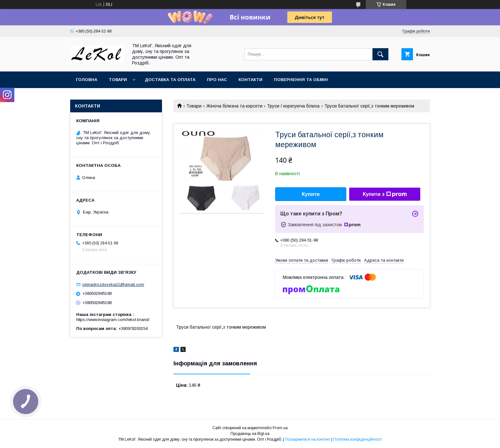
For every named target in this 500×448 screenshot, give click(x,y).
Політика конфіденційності (357, 439)
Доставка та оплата (170, 80)
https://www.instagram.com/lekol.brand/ (113, 320)
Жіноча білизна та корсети (234, 106)
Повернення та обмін (301, 80)
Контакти (250, 80)
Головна (87, 80)
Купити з (385, 194)
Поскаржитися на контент (308, 439)
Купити (311, 194)
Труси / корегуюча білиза (293, 106)
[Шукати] (380, 54)
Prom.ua (280, 428)
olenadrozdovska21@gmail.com (113, 284)
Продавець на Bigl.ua (250, 434)
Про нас (217, 80)
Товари (118, 80)
